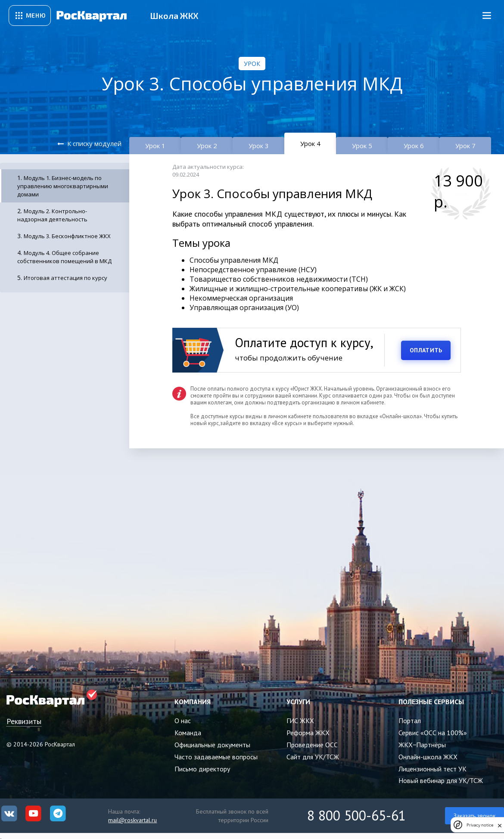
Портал (410, 721)
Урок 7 (465, 146)
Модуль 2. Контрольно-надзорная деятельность (52, 215)
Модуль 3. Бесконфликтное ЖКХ (67, 236)
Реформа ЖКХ (308, 733)
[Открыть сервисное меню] (30, 16)
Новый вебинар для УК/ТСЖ (441, 780)
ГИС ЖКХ (300, 721)
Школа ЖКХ (174, 16)
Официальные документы (212, 745)
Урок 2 (207, 146)
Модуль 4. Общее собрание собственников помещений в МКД (64, 257)
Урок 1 (155, 146)
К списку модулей (94, 143)
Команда (188, 733)
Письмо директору (202, 769)
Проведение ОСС (312, 745)
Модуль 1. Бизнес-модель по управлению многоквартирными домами (63, 186)
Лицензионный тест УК (432, 769)
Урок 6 (414, 146)
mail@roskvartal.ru (132, 820)
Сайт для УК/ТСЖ (313, 757)
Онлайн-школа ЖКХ (428, 757)
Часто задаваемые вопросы (216, 757)
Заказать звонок (474, 816)
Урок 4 (310, 143)
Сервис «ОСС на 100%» (433, 733)
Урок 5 (362, 146)
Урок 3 (259, 146)
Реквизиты (24, 721)
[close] (500, 825)
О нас (183, 721)
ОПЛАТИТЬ (426, 350)
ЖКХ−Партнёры (422, 745)
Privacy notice (480, 825)
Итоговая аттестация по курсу (65, 278)
